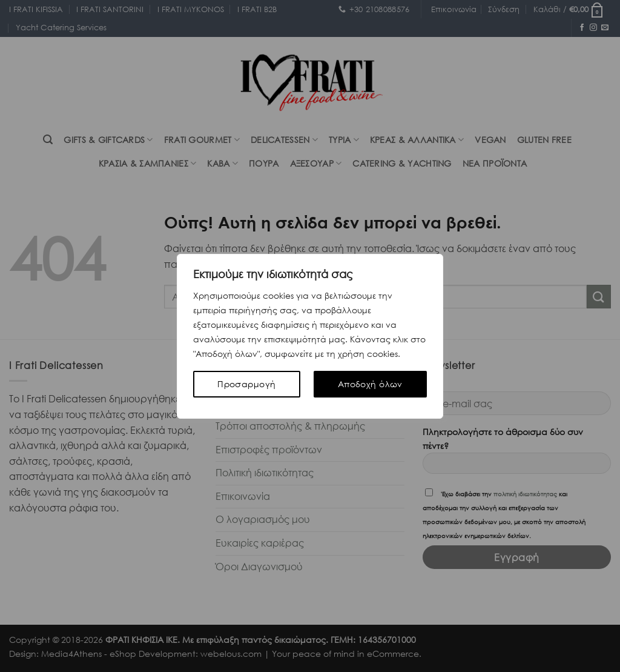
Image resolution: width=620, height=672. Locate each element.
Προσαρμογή (246, 384)
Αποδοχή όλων (370, 384)
